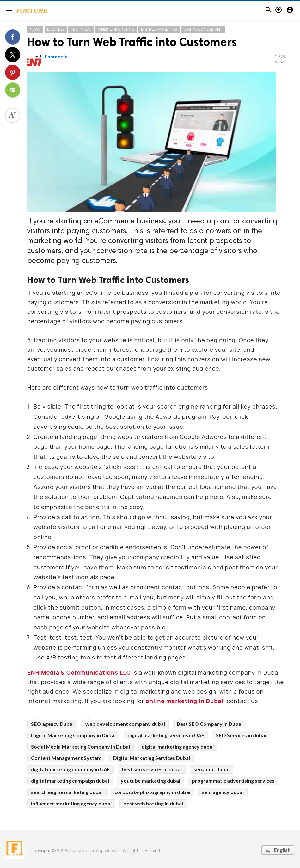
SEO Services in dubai (241, 735)
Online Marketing (116, 29)
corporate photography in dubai (152, 792)
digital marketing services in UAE (166, 735)
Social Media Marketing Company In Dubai (80, 747)
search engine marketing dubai (67, 792)
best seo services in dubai (152, 769)
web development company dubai (125, 724)
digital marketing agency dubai (178, 747)
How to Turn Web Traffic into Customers (132, 42)
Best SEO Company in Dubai (210, 724)
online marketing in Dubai (185, 701)
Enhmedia (56, 56)
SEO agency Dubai (52, 724)
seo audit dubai (211, 769)
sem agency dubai (223, 792)
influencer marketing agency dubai (71, 803)
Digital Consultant (203, 29)
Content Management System (66, 758)
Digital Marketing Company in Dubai (73, 735)
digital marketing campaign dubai (70, 781)
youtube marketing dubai (150, 781)
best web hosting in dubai (153, 803)
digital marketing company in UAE (70, 769)
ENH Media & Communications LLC (79, 672)
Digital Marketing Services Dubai (152, 758)
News (35, 29)
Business (56, 29)
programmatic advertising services (233, 781)
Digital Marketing (159, 29)
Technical (81, 29)
